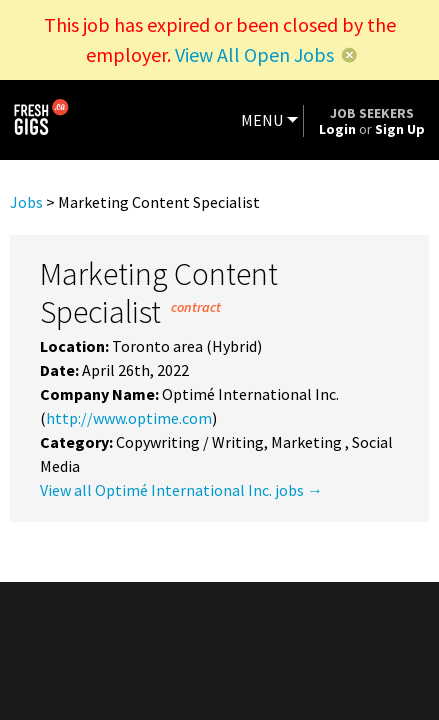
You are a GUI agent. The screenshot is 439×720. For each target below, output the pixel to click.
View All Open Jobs (254, 54)
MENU (262, 120)
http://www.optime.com (129, 418)
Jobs (26, 202)
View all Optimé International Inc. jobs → (181, 490)
